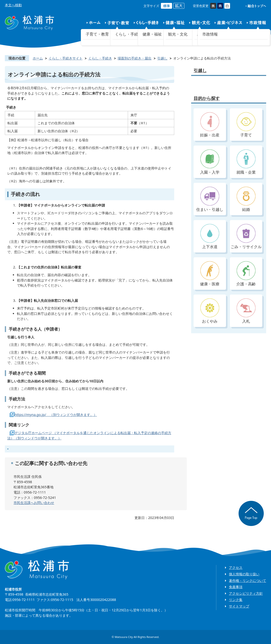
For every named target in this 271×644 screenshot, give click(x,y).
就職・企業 (246, 162)
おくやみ (210, 311)
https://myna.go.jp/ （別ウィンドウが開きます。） (56, 415)
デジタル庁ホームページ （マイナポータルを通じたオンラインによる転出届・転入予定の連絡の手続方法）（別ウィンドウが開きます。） (89, 435)
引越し (162, 58)
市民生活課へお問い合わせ (34, 503)
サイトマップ (239, 606)
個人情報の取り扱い (244, 574)
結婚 (246, 199)
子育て (246, 125)
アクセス (236, 567)
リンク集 (236, 600)
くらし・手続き (100, 58)
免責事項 (236, 587)
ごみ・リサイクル (246, 237)
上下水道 (210, 237)
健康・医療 (210, 274)
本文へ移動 (13, 5)
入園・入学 (210, 162)
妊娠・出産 (210, 125)
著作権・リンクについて (248, 581)
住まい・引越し (210, 199)
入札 (246, 311)
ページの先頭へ (251, 513)
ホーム (38, 58)
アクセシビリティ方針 (246, 593)
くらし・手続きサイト (66, 58)
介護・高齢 (246, 274)
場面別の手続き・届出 (135, 58)
